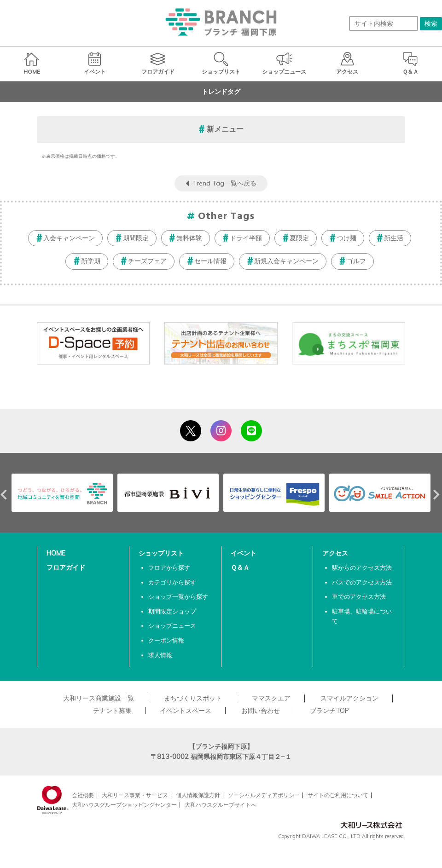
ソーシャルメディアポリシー (264, 795)
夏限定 (299, 238)
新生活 (394, 238)
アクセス (335, 553)
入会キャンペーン (69, 238)
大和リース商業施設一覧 (99, 698)
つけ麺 (347, 238)
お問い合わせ (261, 711)
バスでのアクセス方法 (362, 582)
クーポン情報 (166, 640)
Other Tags (227, 217)
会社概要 (83, 795)
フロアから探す (169, 567)
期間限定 (136, 238)
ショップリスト (161, 553)
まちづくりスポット (193, 698)
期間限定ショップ (172, 611)
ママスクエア (271, 698)
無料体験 (189, 238)
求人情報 (160, 655)
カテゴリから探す (172, 582)
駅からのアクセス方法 (362, 567)
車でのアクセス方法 (359, 596)
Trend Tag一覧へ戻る (225, 183)
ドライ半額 (246, 238)
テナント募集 (112, 711)
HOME (56, 553)
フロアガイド (66, 567)
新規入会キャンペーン (286, 261)
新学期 (91, 261)
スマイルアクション (349, 698)
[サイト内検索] (384, 23)
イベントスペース (186, 711)
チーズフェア (147, 261)
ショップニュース (172, 625)
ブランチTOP (329, 711)
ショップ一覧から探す (178, 596)
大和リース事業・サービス (135, 795)
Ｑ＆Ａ (240, 567)
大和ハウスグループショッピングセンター (124, 805)
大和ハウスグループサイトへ (221, 805)
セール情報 (210, 261)
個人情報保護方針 (198, 795)
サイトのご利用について (338, 795)
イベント (244, 553)
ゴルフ (356, 261)
